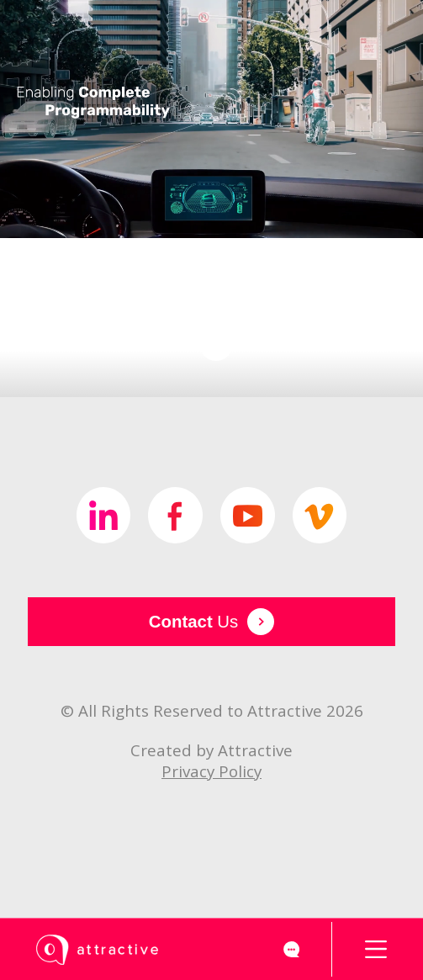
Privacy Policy (211, 771)
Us (211, 622)
